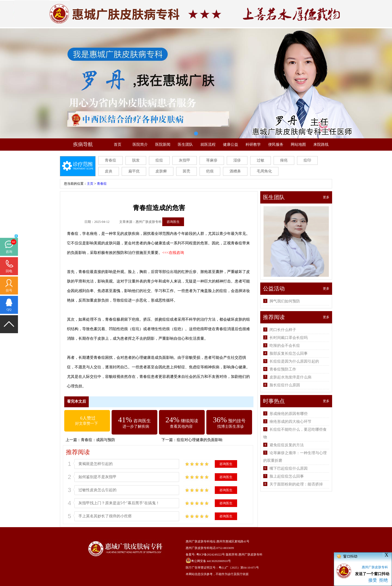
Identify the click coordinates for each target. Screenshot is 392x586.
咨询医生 (173, 222)
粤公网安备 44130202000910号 (211, 561)
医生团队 (185, 145)
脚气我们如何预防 (285, 301)
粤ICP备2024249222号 (211, 554)
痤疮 (284, 160)
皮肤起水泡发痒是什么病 (290, 377)
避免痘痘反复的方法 (287, 445)
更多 (326, 197)
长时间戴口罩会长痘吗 (289, 338)
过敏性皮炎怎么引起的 (97, 490)
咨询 (9, 252)
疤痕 (210, 171)
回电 (9, 271)
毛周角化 (264, 171)
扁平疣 (134, 171)
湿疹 (237, 160)
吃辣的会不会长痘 (285, 346)
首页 (118, 145)
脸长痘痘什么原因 (285, 385)
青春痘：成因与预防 (98, 440)
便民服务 (276, 145)
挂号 (9, 290)
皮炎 (109, 171)
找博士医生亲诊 (231, 426)
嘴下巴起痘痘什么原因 (289, 468)
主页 (90, 184)
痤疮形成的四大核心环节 (290, 422)
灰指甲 (185, 160)
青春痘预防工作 (283, 369)
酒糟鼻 (235, 171)
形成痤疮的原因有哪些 (289, 414)
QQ (9, 309)
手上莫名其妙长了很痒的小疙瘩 (105, 516)
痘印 (307, 160)
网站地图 (298, 145)
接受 (373, 580)
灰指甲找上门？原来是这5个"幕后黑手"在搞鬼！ (119, 503)
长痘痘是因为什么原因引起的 (294, 361)
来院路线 (321, 145)
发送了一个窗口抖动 (372, 574)
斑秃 (186, 171)
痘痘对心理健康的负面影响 (200, 440)
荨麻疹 (212, 160)
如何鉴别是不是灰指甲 (97, 477)
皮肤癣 (161, 171)
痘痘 (159, 160)
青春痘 (111, 160)
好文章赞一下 (87, 423)
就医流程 (208, 145)
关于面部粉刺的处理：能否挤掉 (296, 484)
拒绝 (384, 580)
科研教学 (253, 145)
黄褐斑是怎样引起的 (96, 464)
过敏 (261, 160)
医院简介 (140, 145)
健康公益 (231, 145)
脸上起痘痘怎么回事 (287, 476)
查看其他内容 (181, 426)
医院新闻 (163, 145)
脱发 (136, 160)
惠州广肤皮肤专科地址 (201, 541)
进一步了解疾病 (136, 426)
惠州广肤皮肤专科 (250, 554)
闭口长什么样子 (283, 330)
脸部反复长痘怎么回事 (289, 353)
